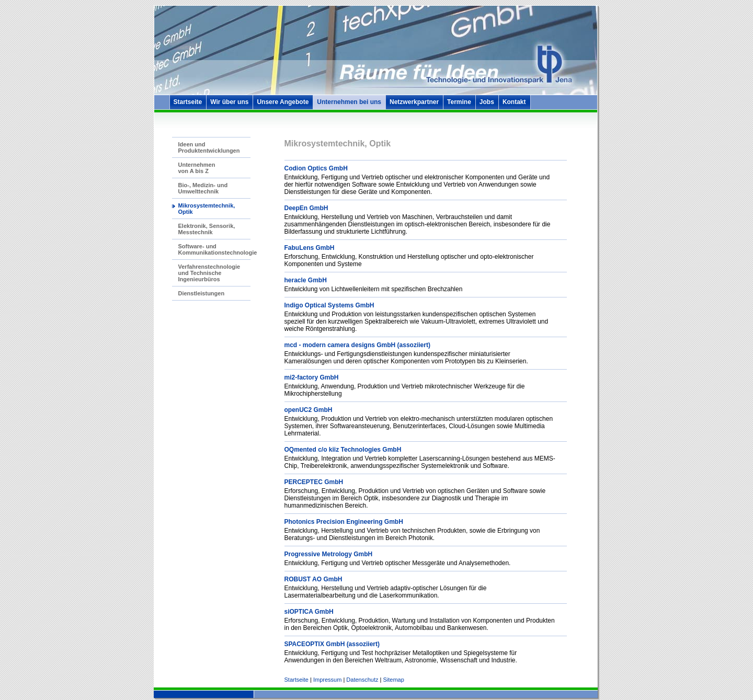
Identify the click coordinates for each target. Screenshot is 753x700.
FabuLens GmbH (310, 248)
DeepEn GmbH (306, 208)
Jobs (487, 102)
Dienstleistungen (202, 293)
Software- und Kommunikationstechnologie (218, 249)
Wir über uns (229, 102)
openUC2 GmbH (309, 410)
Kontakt (514, 102)
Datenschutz (362, 680)
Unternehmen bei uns (349, 102)
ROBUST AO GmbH (313, 579)
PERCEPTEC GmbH (314, 482)
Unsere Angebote (283, 102)
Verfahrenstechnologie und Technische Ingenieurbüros (209, 273)
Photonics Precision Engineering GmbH (344, 522)
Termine (459, 102)
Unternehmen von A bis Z (197, 168)
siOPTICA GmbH (309, 612)
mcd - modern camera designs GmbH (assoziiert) (357, 345)
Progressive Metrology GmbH (329, 554)
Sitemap (393, 680)
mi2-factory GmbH (312, 377)
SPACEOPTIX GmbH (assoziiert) (332, 644)
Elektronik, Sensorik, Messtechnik (207, 229)
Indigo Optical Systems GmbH (329, 305)
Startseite (188, 102)
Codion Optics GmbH (316, 168)
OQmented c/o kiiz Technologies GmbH (343, 450)
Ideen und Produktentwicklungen (209, 147)
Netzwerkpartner (414, 102)
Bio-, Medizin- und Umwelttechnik (203, 188)
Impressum (327, 680)
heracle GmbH (306, 280)
